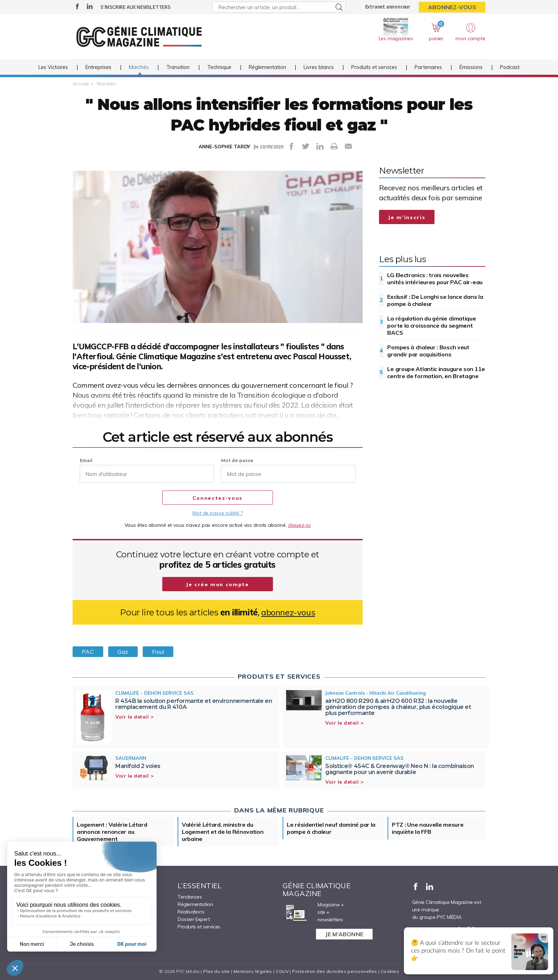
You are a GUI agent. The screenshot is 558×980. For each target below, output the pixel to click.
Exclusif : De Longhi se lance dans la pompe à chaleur (435, 300)
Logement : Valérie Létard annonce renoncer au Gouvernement (112, 832)
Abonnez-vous (452, 7)
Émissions (471, 67)
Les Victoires (53, 67)
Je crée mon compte (218, 584)
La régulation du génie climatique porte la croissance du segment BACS (431, 325)
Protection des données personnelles (335, 971)
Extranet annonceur (388, 7)
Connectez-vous (218, 498)
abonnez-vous (288, 612)
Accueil (81, 84)
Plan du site (216, 971)
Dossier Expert (194, 919)
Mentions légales (253, 971)
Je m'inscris (407, 217)
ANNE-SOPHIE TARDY (224, 147)
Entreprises (98, 67)
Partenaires (428, 67)
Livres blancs (319, 67)
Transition (178, 67)
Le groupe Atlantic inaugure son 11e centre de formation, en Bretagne (436, 372)
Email (86, 460)
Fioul (158, 652)
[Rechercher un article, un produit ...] (279, 7)
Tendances (190, 897)
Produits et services (374, 67)
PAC (88, 652)
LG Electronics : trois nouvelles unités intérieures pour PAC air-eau (435, 279)
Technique (219, 67)
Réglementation (267, 67)
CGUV (282, 971)
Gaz (123, 652)
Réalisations (191, 912)
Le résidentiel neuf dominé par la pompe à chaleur (331, 828)
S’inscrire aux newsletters (135, 7)
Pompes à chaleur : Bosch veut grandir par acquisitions (428, 351)
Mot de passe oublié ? (217, 513)
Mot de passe (237, 460)
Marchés (139, 67)
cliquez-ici (299, 525)
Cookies (390, 971)
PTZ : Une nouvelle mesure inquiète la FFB (428, 828)
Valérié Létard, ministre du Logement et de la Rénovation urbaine (223, 832)
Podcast (510, 67)
